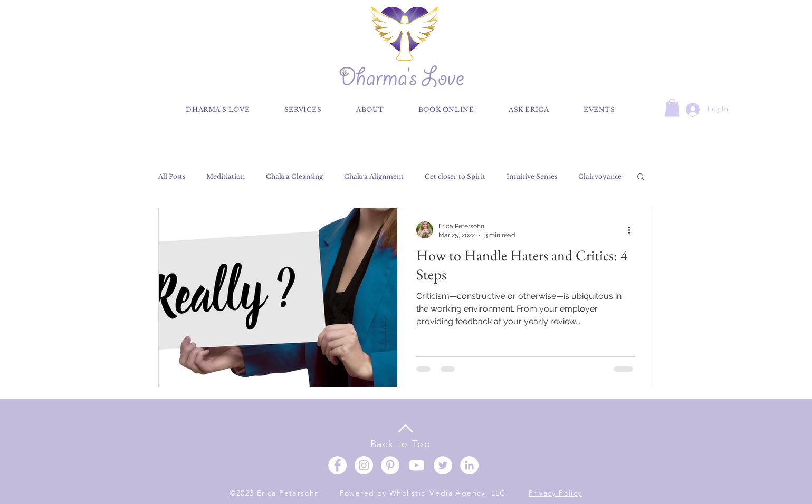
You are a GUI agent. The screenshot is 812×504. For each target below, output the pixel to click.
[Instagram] (364, 465)
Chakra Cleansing (294, 176)
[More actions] (633, 230)
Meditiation (226, 176)
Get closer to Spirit (455, 176)
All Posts (172, 176)
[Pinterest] (390, 465)
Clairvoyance (600, 176)
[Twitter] (443, 465)
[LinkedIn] (469, 465)
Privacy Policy (555, 493)
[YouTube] (417, 465)
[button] (672, 107)
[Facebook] (337, 465)
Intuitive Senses (532, 176)
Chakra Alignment (374, 176)
